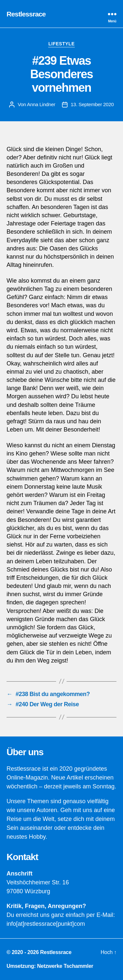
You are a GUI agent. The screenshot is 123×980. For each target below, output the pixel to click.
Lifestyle (61, 44)
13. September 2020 (92, 104)
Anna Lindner (41, 104)
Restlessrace (26, 14)
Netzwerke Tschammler (65, 966)
